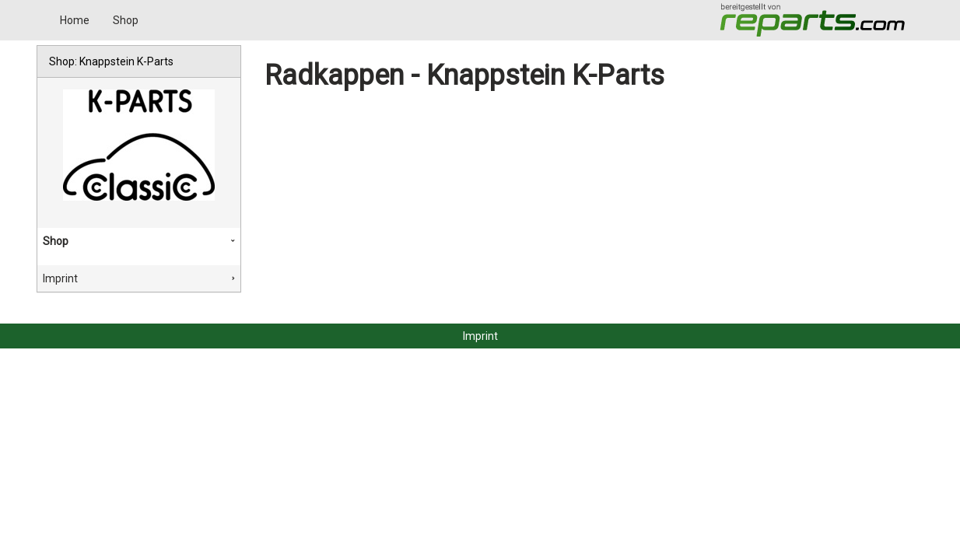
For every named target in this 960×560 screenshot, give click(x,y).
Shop (126, 20)
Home (75, 20)
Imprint (60, 278)
